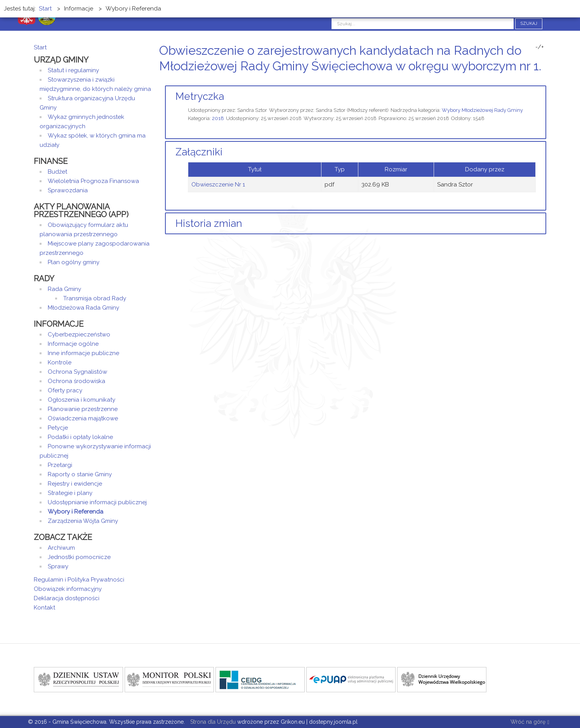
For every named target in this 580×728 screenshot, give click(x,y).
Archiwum (61, 548)
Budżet (57, 172)
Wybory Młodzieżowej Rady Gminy (482, 110)
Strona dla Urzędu (212, 722)
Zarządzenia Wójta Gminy (83, 521)
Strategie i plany (70, 493)
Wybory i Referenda (76, 512)
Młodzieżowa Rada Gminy (83, 308)
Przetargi (60, 465)
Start (40, 47)
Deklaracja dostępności (67, 598)
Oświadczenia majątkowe (83, 418)
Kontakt (44, 608)
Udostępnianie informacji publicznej (97, 502)
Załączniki (199, 152)
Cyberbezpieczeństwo (79, 334)
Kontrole (60, 362)
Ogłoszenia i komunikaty (82, 400)
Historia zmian (209, 223)
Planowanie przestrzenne (83, 409)
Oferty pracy (65, 390)
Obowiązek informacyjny (68, 589)
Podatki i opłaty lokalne (80, 437)
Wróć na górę (530, 722)
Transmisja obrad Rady (95, 298)
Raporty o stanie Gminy (80, 474)
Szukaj (529, 24)
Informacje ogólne (73, 344)
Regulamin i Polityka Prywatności (79, 580)
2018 (218, 118)
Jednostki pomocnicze (79, 557)
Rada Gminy (64, 289)
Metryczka (200, 96)
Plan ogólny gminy (74, 262)
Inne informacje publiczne (83, 353)
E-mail (544, 81)
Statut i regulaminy (73, 70)
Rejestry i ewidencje (75, 484)
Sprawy (58, 566)
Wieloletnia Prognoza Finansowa (93, 181)
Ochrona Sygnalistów (77, 372)
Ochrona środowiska (76, 381)
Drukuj (535, 81)
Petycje (58, 428)
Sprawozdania (68, 190)
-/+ (540, 47)
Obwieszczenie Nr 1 (218, 185)
